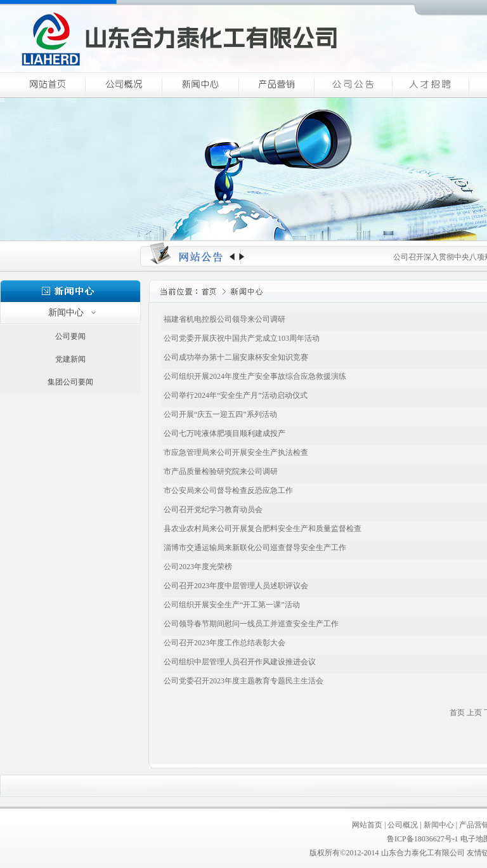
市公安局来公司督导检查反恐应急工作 (227, 490)
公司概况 (403, 825)
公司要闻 (70, 336)
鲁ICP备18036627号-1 (423, 839)
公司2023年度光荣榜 (197, 567)
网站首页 (367, 825)
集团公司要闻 (70, 382)
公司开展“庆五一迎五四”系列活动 (219, 414)
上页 (474, 713)
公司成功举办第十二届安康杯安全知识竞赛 (235, 357)
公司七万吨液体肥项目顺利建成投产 (224, 433)
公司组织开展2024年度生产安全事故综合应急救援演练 (254, 376)
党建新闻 (70, 359)
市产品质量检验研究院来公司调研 (220, 471)
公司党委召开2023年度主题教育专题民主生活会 (243, 681)
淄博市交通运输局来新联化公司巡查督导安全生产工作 (254, 548)
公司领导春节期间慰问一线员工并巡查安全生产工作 (250, 624)
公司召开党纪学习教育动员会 (212, 510)
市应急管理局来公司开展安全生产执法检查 (235, 452)
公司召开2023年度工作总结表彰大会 (224, 643)
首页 (457, 713)
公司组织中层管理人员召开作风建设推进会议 (239, 662)
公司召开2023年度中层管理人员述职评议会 (235, 586)
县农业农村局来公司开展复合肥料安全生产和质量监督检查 (262, 529)
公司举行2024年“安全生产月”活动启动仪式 (235, 395)
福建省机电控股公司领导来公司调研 (224, 319)
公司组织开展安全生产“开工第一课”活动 (231, 605)
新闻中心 (439, 825)
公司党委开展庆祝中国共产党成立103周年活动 (241, 338)
